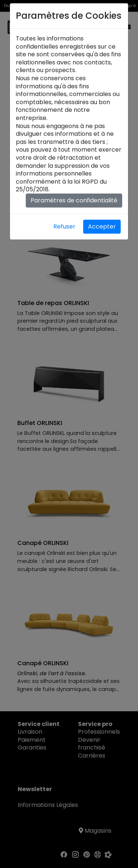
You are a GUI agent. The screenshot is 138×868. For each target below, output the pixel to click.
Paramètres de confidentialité (74, 200)
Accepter (102, 226)
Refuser (64, 226)
